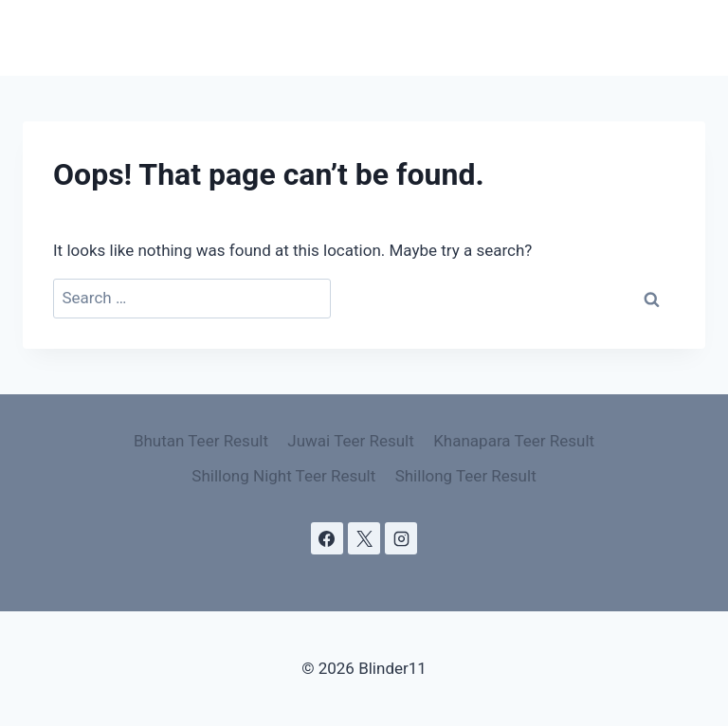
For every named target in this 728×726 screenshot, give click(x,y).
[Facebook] (327, 538)
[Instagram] (401, 538)
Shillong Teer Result (466, 476)
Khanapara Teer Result (514, 441)
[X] (364, 538)
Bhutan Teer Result (201, 441)
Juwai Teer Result (350, 441)
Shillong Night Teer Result (283, 476)
